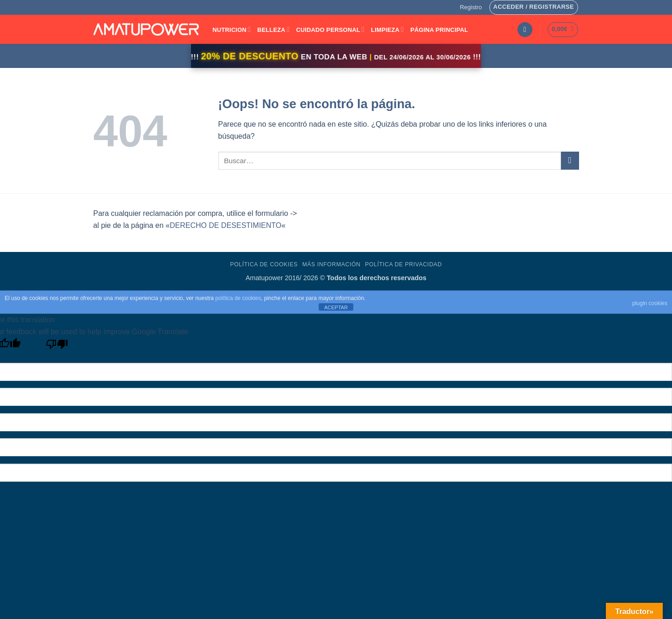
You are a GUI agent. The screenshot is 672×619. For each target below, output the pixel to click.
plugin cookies (650, 303)
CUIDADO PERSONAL (330, 29)
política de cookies (238, 298)
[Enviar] (570, 161)
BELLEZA (273, 29)
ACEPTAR (336, 307)
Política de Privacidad (403, 264)
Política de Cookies (264, 264)
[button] (471, 7)
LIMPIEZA (387, 29)
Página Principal (439, 30)
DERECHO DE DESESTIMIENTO (226, 225)
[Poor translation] (57, 346)
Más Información (331, 264)
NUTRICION (232, 29)
